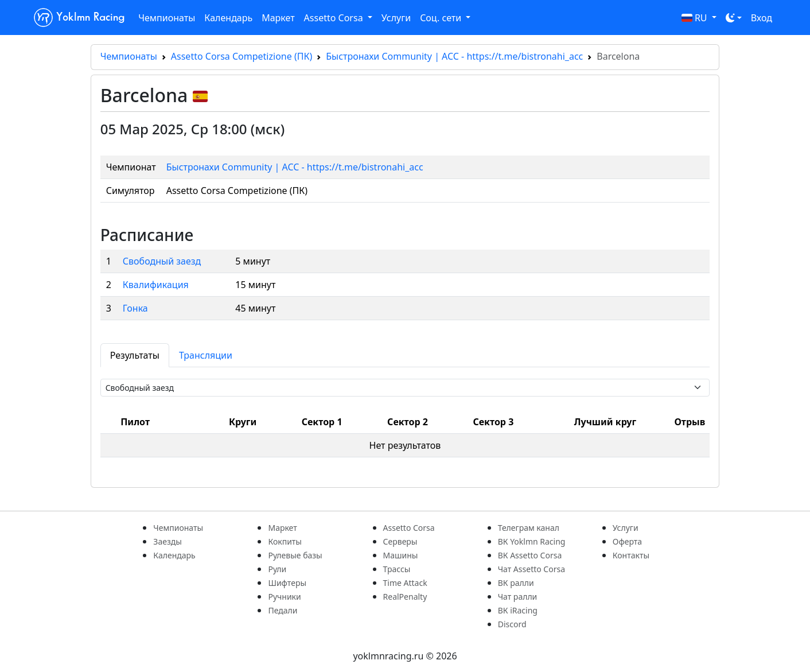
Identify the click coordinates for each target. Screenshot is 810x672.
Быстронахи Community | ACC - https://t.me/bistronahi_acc (454, 56)
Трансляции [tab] (206, 355)
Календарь (228, 18)
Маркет (278, 18)
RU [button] (696, 18)
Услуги (396, 18)
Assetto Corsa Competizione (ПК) (242, 56)
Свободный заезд (162, 261)
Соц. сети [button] (442, 18)
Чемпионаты (167, 18)
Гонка (135, 308)
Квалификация (156, 285)
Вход (762, 18)
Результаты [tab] (135, 355)
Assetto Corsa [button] (335, 18)
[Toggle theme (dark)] (734, 18)
